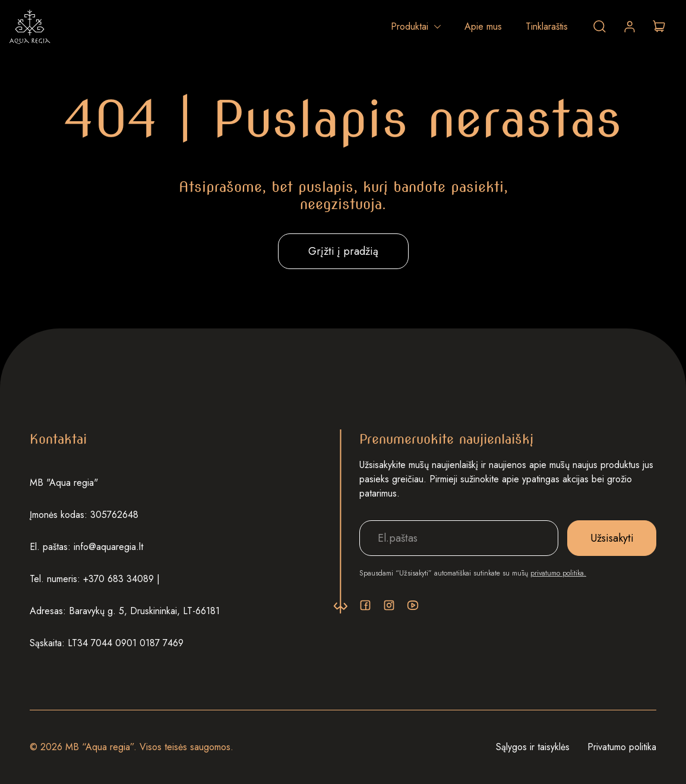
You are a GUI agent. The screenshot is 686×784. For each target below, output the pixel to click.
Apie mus (483, 26)
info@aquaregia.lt (108, 547)
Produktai (410, 26)
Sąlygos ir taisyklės (533, 747)
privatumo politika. (558, 573)
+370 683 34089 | (121, 579)
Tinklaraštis (547, 26)
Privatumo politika (622, 747)
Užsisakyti (612, 538)
